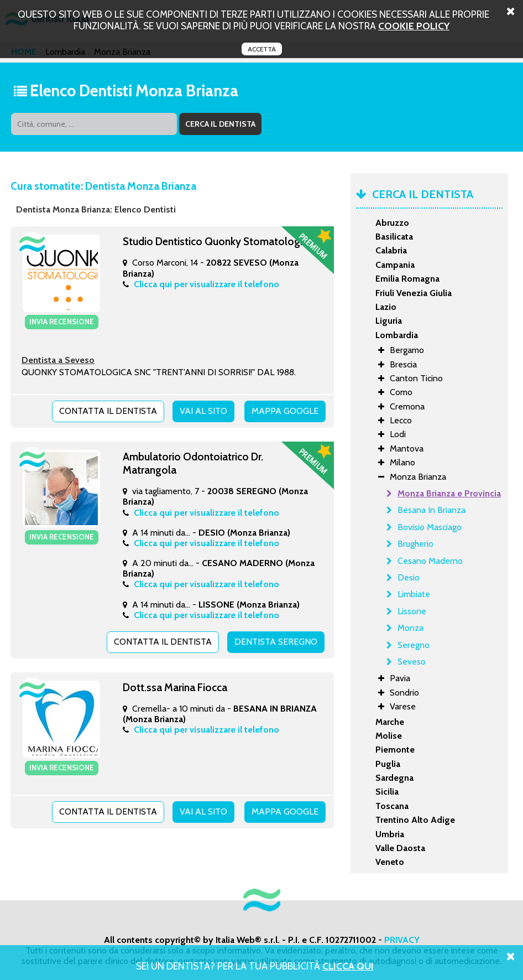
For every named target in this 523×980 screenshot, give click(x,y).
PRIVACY (402, 940)
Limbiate (414, 594)
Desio (409, 577)
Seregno (414, 645)
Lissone (412, 611)
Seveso (412, 662)
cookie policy (414, 26)
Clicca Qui (348, 966)
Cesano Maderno (430, 561)
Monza (410, 628)
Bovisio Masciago (430, 527)
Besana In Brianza (432, 510)
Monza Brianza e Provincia (449, 493)
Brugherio (415, 544)
